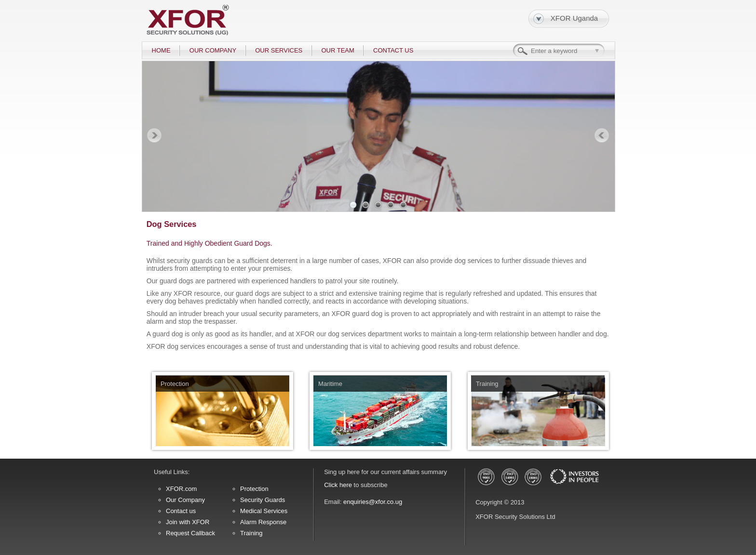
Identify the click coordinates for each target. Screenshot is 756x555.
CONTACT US (393, 50)
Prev (154, 136)
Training (251, 533)
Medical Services (264, 511)
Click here (338, 485)
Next (602, 136)
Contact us (181, 511)
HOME (161, 50)
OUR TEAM (337, 50)
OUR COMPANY (213, 50)
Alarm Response (263, 522)
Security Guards (263, 500)
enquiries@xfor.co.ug (373, 502)
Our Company (185, 500)
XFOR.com (181, 489)
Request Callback (190, 533)
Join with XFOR (188, 522)
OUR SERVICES (279, 50)
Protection (254, 489)
